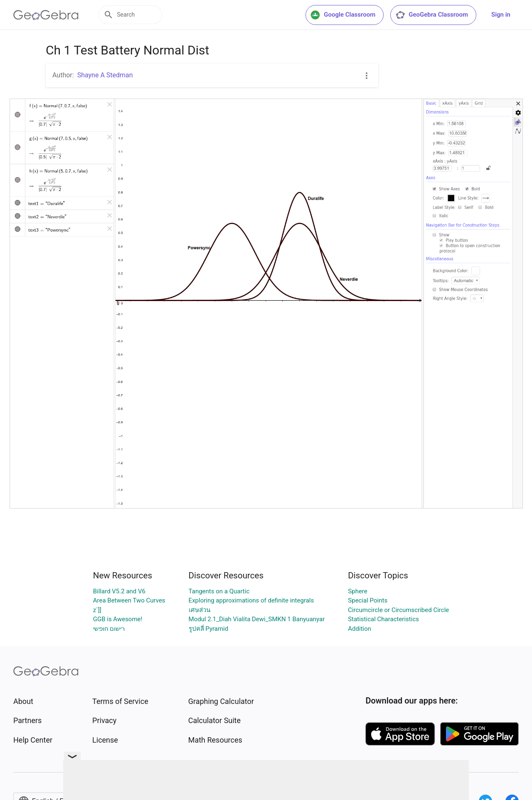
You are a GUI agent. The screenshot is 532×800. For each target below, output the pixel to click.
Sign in (501, 15)
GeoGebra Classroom (432, 15)
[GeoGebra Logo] (46, 15)
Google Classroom (343, 15)
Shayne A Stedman (105, 75)
